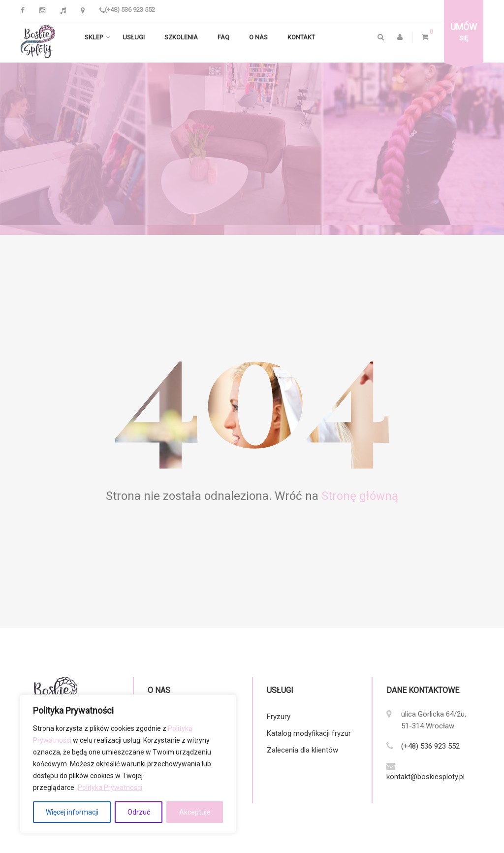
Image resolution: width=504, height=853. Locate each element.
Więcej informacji (72, 812)
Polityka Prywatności (110, 787)
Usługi (134, 38)
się (464, 32)
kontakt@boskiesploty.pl (425, 777)
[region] (128, 764)
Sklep (94, 38)
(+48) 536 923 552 (127, 10)
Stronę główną (360, 496)
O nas (258, 38)
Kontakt (301, 38)
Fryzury (279, 717)
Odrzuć (139, 812)
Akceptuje (195, 812)
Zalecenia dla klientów (302, 751)
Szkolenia (181, 38)
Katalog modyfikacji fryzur (309, 734)
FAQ (223, 38)
